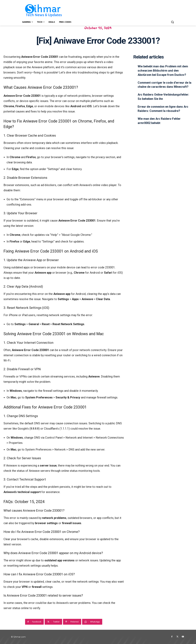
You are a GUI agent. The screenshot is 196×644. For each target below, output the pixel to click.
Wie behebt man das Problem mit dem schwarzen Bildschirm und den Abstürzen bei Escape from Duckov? (163, 70)
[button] (172, 22)
